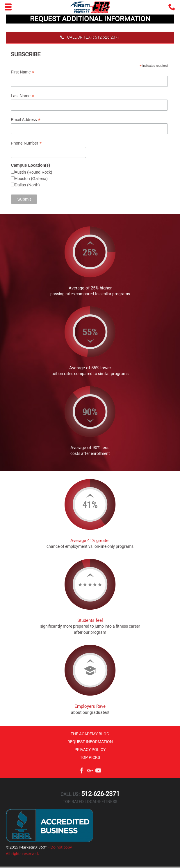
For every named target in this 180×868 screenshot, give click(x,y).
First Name (23, 72)
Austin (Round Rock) (33, 172)
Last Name (22, 96)
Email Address (26, 120)
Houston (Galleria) (31, 179)
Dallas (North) (27, 185)
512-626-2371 (100, 794)
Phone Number (26, 143)
